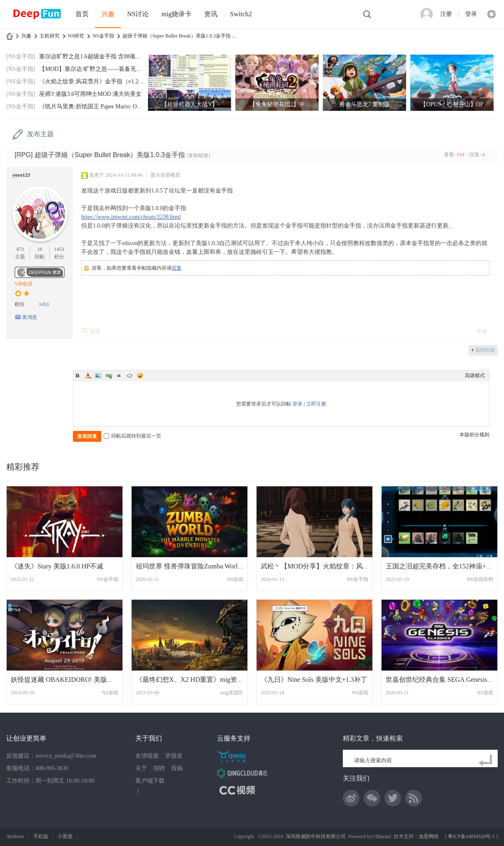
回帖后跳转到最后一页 (132, 436)
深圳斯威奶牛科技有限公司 (316, 836)
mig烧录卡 (176, 14)
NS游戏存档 (480, 579)
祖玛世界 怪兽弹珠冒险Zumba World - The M (200, 566)
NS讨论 (138, 14)
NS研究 (76, 36)
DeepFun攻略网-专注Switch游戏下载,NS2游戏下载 (10, 36)
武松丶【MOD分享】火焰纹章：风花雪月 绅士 (329, 566)
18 (40, 249)
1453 (59, 249)
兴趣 (108, 14)
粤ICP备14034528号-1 (471, 836)
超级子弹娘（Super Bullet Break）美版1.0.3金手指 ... (179, 36)
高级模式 (475, 375)
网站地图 (150, 791)
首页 (82, 14)
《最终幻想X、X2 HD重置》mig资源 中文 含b (203, 680)
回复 (177, 268)
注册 (446, 14)
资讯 (211, 14)
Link (109, 375)
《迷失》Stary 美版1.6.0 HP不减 (57, 566)
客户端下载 (150, 781)
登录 (471, 14)
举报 (482, 331)
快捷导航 (492, 14)
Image (98, 375)
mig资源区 (232, 693)
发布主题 (40, 134)
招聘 (159, 768)
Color (88, 375)
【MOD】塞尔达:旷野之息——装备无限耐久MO (101, 69)
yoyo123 (21, 175)
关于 (141, 768)
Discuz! (383, 836)
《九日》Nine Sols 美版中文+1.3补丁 (314, 680)
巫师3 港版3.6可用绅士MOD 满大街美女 (90, 94)
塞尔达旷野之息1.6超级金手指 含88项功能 (93, 56)
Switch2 (241, 14)
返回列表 (485, 350)
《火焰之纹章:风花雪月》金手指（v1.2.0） (94, 81)
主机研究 (50, 36)
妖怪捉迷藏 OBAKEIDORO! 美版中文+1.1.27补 (79, 680)
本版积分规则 (474, 435)
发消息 (30, 317)
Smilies (140, 375)
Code (130, 375)
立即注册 (316, 404)
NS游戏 (235, 579)
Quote (119, 375)
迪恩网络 (429, 836)
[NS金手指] (21, 56)
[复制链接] (198, 155)
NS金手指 (103, 36)
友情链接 (147, 756)
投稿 (177, 768)
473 (20, 249)
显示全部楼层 (165, 175)
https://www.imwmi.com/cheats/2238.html (131, 217)
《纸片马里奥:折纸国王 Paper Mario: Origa (92, 106)
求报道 (174, 756)
